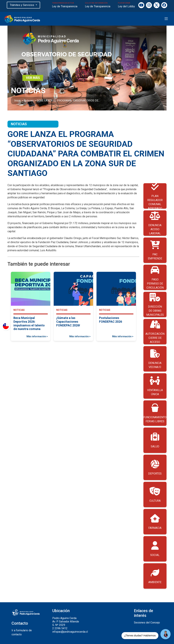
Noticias (29, 101)
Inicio (18, 101)
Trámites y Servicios (22, 5)
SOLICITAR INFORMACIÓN (98, 5)
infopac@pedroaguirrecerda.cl (70, 632)
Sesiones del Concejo (147, 623)
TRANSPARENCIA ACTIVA (65, 5)
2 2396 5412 (60, 628)
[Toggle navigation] (166, 19)
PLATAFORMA (126, 5)
